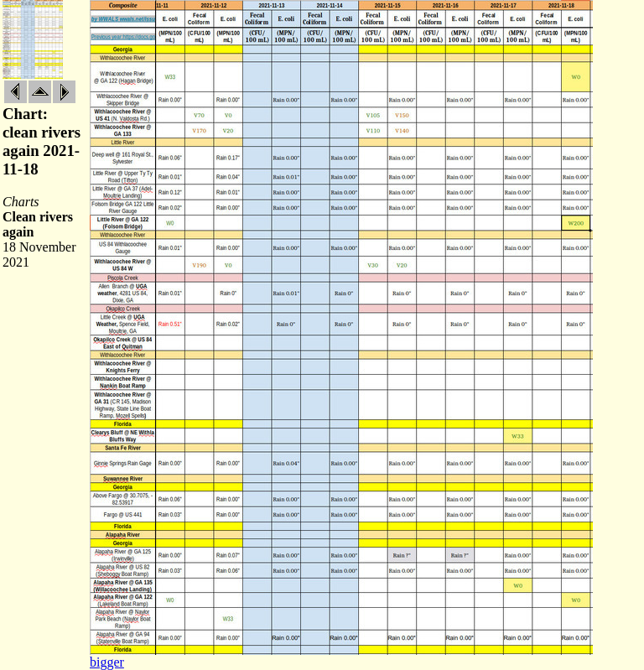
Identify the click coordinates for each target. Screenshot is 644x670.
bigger (107, 662)
